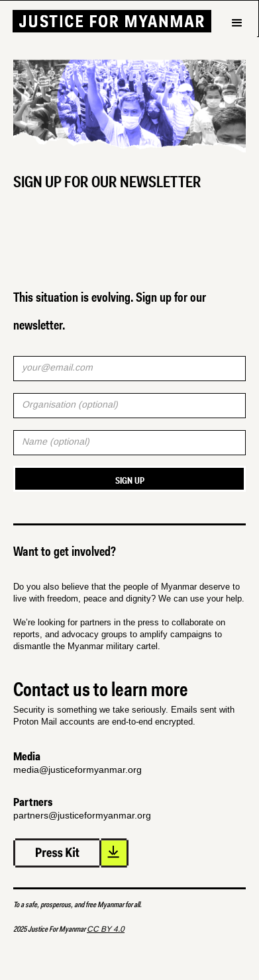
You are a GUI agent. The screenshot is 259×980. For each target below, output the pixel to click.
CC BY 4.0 (106, 929)
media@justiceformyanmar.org (78, 770)
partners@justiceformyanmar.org (82, 815)
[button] (236, 46)
